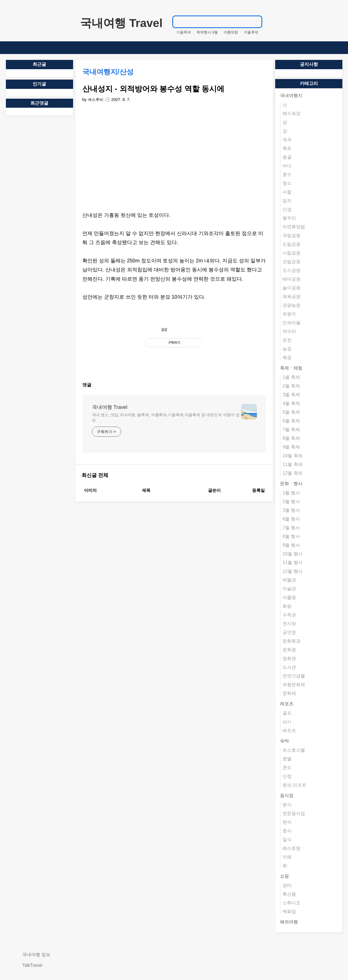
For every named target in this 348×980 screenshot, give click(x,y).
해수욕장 (291, 113)
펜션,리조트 (294, 785)
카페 (287, 857)
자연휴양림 (294, 227)
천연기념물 (294, 676)
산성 (287, 209)
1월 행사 (291, 493)
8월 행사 (291, 536)
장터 (287, 885)
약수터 (289, 331)
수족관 (289, 615)
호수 (287, 174)
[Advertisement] (174, 157)
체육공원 (291, 297)
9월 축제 (291, 447)
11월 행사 (292, 563)
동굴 (287, 157)
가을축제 (184, 32)
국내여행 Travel (121, 23)
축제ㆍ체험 (291, 368)
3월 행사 (291, 510)
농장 (287, 349)
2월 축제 (291, 386)
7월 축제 (291, 430)
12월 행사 (292, 571)
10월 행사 (292, 554)
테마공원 (291, 279)
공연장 (289, 632)
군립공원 (291, 262)
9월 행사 (291, 545)
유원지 (289, 314)
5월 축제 (291, 412)
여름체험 (231, 32)
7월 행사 (291, 528)
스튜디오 (291, 903)
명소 (287, 183)
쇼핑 (284, 876)
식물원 (289, 597)
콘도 (287, 768)
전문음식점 (294, 813)
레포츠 (287, 704)
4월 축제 (291, 403)
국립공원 (291, 236)
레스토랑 (291, 848)
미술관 (289, 589)
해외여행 (289, 922)
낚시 (287, 722)
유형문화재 (294, 685)
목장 (287, 358)
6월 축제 (291, 421)
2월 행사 (291, 502)
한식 (287, 822)
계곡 (287, 140)
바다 (287, 166)
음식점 (287, 795)
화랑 (287, 606)
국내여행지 (291, 95)
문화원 (289, 650)
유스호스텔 (294, 750)
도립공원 (291, 244)
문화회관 (291, 641)
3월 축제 (291, 395)
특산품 (289, 894)
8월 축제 (291, 438)
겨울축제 (251, 32)
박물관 (289, 580)
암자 (287, 201)
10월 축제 (292, 456)
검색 (256, 22)
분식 (287, 805)
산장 (287, 776)
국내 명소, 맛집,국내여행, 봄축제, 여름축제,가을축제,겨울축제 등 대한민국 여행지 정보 (166, 417)
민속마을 (291, 323)
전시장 (289, 624)
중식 (287, 831)
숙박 (284, 741)
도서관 (289, 667)
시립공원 (291, 253)
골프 (287, 713)
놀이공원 (291, 288)
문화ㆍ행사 (291, 484)
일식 (287, 840)
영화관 (289, 658)
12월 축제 (292, 473)
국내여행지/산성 (108, 72)
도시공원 (291, 270)
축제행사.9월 (207, 32)
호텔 (287, 759)
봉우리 (289, 218)
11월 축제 (292, 464)
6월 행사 (291, 519)
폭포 (287, 148)
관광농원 (291, 305)
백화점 (289, 912)
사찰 (287, 192)
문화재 (289, 693)
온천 (287, 340)
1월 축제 (291, 377)
